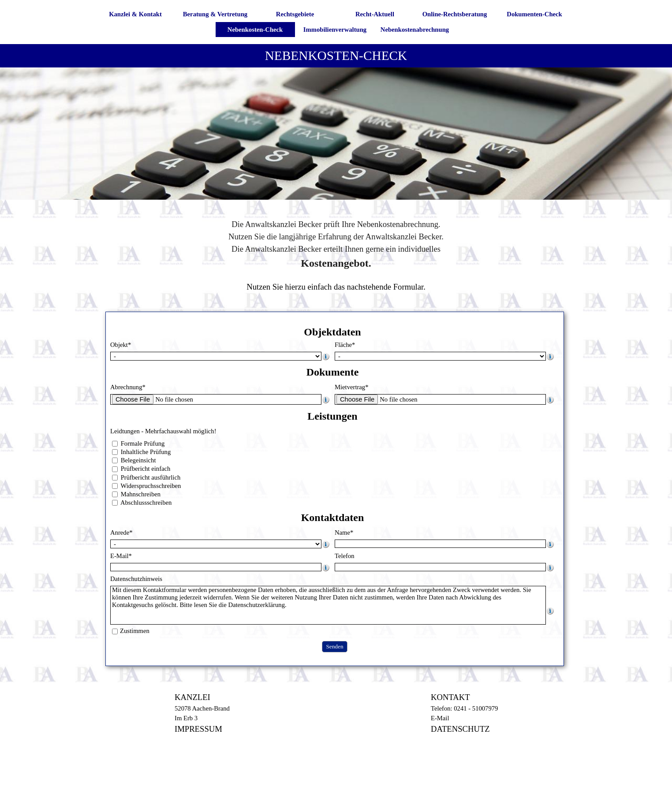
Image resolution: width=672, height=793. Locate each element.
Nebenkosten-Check (255, 30)
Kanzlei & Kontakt (135, 14)
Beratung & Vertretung (215, 14)
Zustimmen (135, 631)
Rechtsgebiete (295, 14)
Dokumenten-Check (534, 14)
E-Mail (440, 718)
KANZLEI (192, 697)
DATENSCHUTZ (460, 729)
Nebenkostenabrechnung (415, 30)
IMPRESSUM (198, 729)
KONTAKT (450, 697)
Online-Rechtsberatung (455, 14)
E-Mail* (121, 556)
